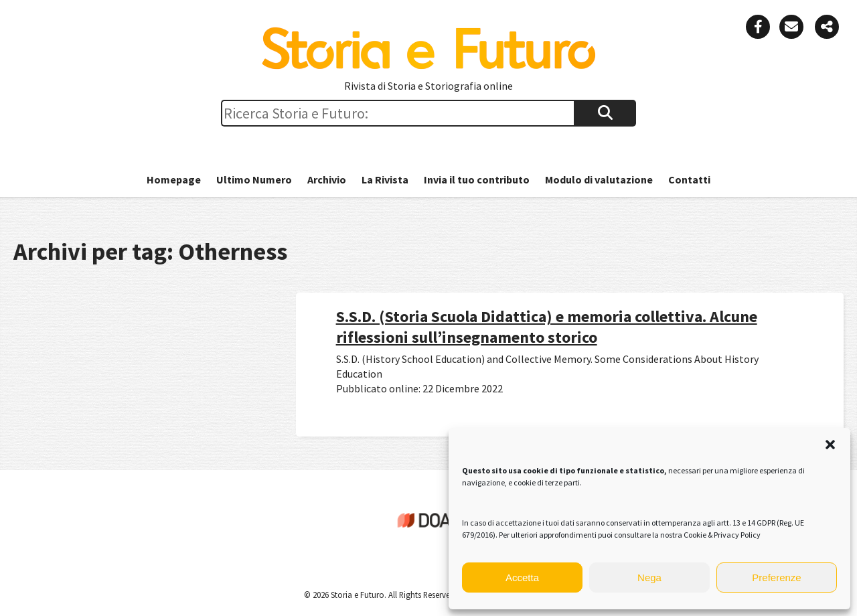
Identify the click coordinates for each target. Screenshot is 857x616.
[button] (830, 445)
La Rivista (385, 179)
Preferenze (776, 577)
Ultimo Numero (254, 179)
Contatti (689, 179)
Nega (649, 577)
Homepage (174, 179)
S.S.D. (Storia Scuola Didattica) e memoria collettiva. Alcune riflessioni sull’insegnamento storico (547, 327)
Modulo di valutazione (599, 179)
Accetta (522, 577)
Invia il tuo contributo (477, 179)
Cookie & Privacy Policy (722, 535)
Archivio (327, 179)
